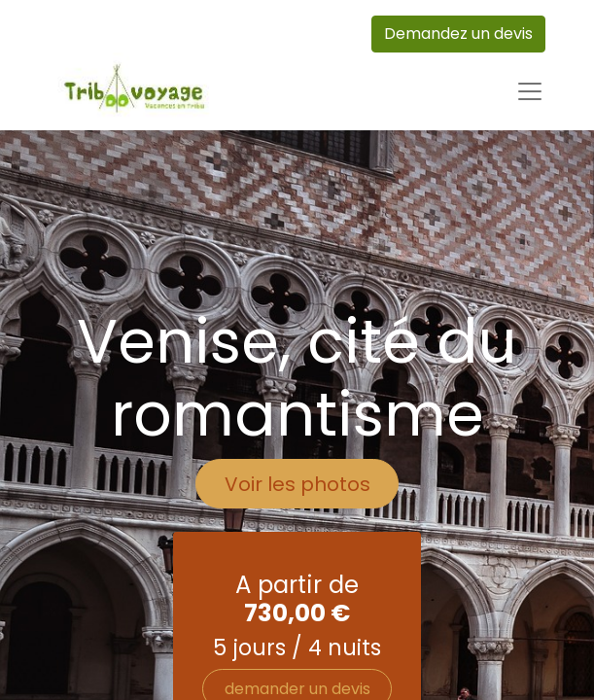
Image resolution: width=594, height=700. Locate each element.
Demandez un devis (458, 34)
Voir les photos (297, 484)
